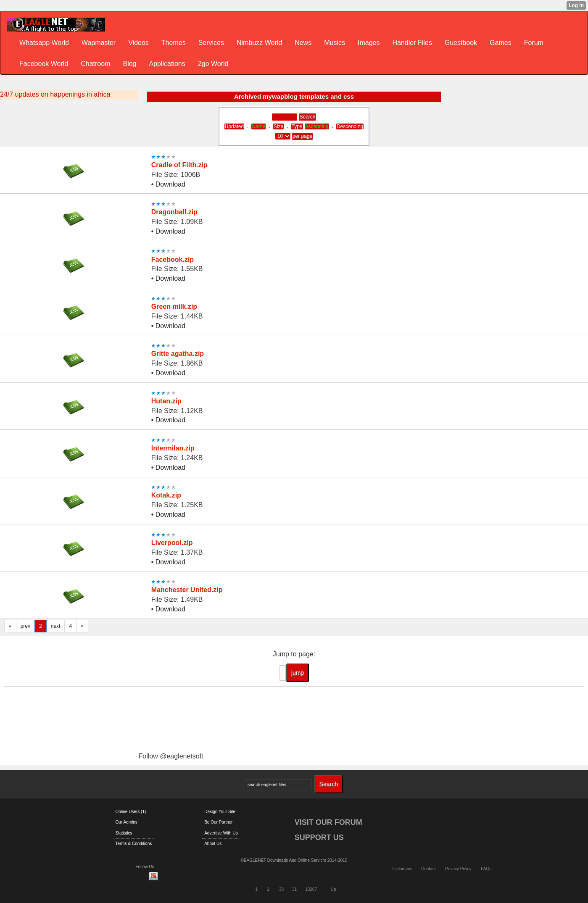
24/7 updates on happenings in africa (55, 94)
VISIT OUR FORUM (328, 822)
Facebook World (44, 64)
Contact (428, 869)
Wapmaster (99, 43)
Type (297, 126)
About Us (213, 844)
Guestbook (461, 43)
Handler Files (412, 43)
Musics (335, 43)
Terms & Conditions (134, 844)
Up (334, 889)
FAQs (486, 869)
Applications (167, 64)
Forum (534, 43)
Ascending (317, 126)
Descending (350, 126)
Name (258, 126)
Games (501, 43)
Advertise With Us (221, 833)
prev (25, 626)
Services (211, 43)
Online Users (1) (131, 812)
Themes (174, 43)
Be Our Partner (218, 822)
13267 (311, 889)
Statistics (124, 833)
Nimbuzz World (259, 43)
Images (369, 43)
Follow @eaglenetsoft (171, 756)
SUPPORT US (319, 837)
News (303, 43)
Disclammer (402, 869)
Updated (234, 126)
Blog (129, 64)
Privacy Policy (458, 869)
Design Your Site (220, 812)
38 (281, 889)
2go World (213, 64)
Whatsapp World (44, 43)
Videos (138, 43)
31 (294, 889)
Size (278, 126)
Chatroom (95, 64)
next (56, 626)
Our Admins (127, 822)
